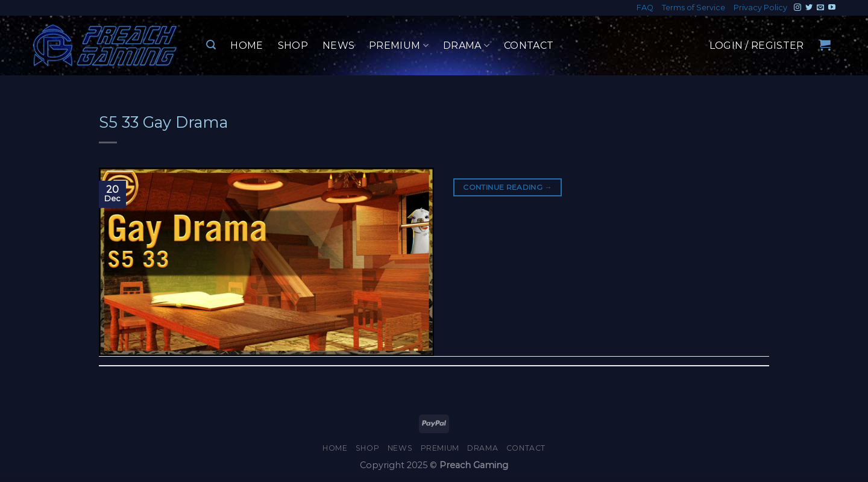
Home (247, 45)
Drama (466, 46)
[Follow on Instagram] (797, 8)
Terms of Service (693, 8)
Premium (399, 46)
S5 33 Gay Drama (163, 122)
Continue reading (508, 187)
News (338, 45)
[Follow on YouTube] (832, 8)
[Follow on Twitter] (809, 8)
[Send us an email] (820, 8)
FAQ (645, 8)
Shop (293, 45)
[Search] (211, 45)
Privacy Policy (760, 8)
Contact (529, 45)
